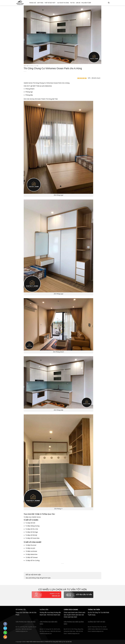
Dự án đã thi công (63, 3)
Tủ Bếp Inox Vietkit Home (32, 517)
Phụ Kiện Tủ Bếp (86, 3)
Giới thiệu (40, 3)
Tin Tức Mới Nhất (104, 613)
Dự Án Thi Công (93, 613)
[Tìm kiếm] (109, 3)
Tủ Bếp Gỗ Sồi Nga (32, 532)
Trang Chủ (33, 3)
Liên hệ (78, 3)
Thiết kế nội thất (50, 3)
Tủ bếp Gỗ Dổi (30, 523)
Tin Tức (72, 3)
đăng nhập (36, 578)
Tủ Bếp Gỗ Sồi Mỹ (31, 535)
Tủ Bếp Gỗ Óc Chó (32, 529)
